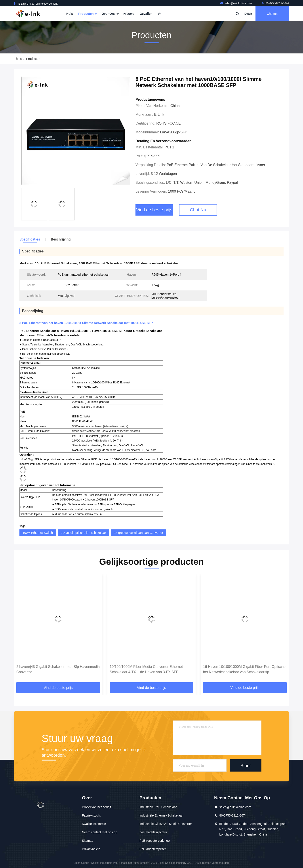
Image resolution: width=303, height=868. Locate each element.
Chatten (272, 14)
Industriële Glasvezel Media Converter (166, 824)
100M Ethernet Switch (38, 533)
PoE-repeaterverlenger (155, 841)
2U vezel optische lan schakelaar (83, 533)
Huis (70, 14)
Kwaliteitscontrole (94, 824)
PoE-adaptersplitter (153, 849)
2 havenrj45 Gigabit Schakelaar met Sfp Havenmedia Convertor (58, 669)
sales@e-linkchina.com (236, 3)
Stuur (246, 766)
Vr (159, 14)
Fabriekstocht (91, 815)
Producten (87, 14)
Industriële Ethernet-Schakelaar (161, 815)
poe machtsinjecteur (153, 832)
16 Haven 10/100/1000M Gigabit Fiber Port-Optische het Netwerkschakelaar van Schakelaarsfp (244, 669)
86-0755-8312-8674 (275, 3)
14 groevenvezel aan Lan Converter (139, 533)
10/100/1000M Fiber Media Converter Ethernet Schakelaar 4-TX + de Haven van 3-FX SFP (146, 669)
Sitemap (88, 841)
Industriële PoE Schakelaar (158, 807)
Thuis (18, 59)
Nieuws (129, 14)
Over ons (110, 14)
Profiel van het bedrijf (97, 807)
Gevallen (146, 14)
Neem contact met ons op (100, 832)
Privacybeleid (91, 849)
